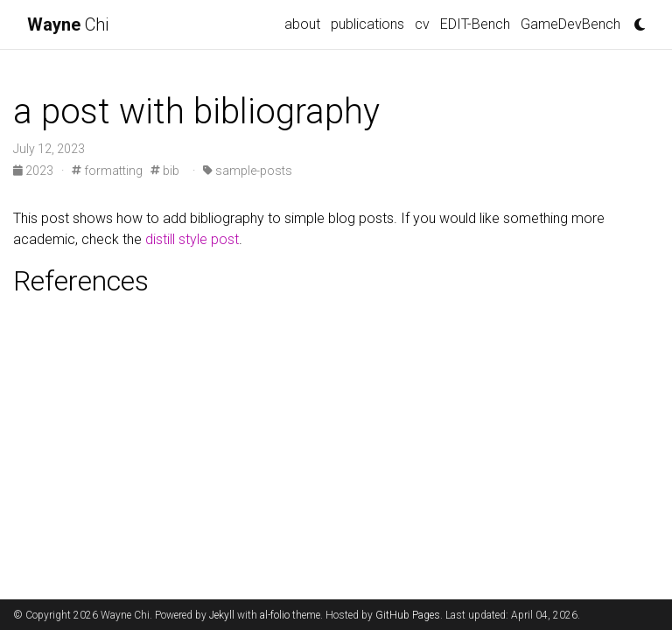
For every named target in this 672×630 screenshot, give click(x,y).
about (302, 24)
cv (422, 24)
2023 (35, 171)
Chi (68, 24)
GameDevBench (570, 24)
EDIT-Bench (475, 24)
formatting (107, 171)
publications (367, 24)
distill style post (192, 239)
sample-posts (248, 171)
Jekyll (222, 615)
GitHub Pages (408, 615)
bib (165, 171)
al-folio (275, 615)
